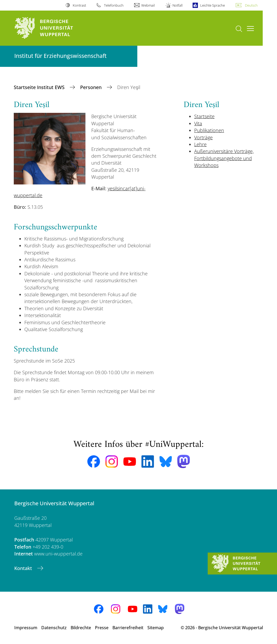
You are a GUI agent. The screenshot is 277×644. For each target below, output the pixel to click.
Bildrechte (81, 628)
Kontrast (79, 5)
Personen (92, 87)
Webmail (148, 5)
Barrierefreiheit (128, 628)
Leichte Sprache (213, 5)
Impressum (26, 628)
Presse (102, 628)
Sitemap (156, 628)
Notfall (178, 5)
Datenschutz (54, 628)
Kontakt (24, 568)
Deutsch (251, 5)
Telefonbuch (114, 5)
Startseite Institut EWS (40, 87)
